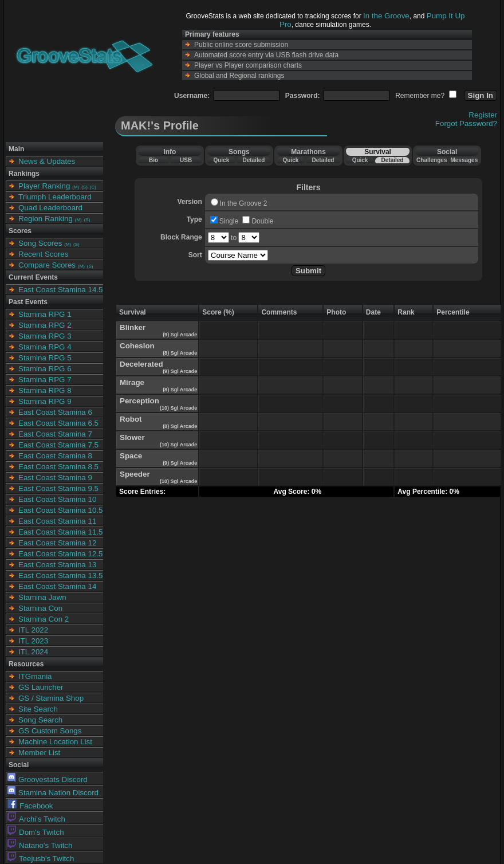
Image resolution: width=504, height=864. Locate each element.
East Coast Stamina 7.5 (58, 445)
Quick (221, 160)
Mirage (132, 382)
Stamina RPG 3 (45, 336)
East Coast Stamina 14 (57, 586)
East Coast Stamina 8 (55, 456)
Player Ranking (44, 186)
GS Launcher (41, 687)
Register (483, 115)
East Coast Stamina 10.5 (60, 510)
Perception (139, 401)
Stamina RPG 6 (45, 369)
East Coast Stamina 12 (57, 543)
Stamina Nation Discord (53, 793)
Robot (131, 419)
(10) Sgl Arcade (178, 408)
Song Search (40, 720)
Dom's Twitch (36, 832)
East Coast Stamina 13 (57, 565)
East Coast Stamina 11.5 (60, 532)
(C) (93, 187)
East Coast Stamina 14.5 (60, 290)
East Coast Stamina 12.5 (60, 554)
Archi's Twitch (36, 819)
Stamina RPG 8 (45, 390)
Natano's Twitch (40, 845)
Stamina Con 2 (44, 619)
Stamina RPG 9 (45, 401)
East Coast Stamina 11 (57, 521)
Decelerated (141, 364)
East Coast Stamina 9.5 (58, 488)
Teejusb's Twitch (41, 859)
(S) (84, 187)
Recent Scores (43, 254)
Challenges (432, 160)
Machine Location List (55, 742)
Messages (464, 160)
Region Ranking (46, 219)
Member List (39, 753)
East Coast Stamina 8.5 (58, 467)
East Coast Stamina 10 (57, 499)
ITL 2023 (33, 641)
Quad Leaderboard (50, 208)
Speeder (135, 474)
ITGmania (35, 676)
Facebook (30, 806)
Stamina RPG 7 (45, 380)
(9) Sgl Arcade (180, 335)
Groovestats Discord (48, 779)
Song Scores (40, 243)
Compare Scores (47, 265)
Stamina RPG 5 (45, 358)
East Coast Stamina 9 (55, 478)
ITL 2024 (33, 652)
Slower (132, 437)
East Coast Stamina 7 (55, 434)
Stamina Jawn (42, 597)
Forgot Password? (466, 123)
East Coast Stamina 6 (55, 412)
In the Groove (386, 16)
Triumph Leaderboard (55, 197)
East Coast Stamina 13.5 (60, 576)
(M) (76, 187)
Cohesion (137, 346)
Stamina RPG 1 (45, 314)
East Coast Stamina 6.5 (58, 423)
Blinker (133, 327)
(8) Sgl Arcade (180, 353)
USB (186, 160)
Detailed (253, 160)
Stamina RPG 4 (45, 347)
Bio (153, 160)
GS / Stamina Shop (51, 698)
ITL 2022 (33, 630)
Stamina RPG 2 (45, 325)
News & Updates (47, 161)
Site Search (38, 709)
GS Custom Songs (50, 731)
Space (131, 456)
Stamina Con (40, 608)
